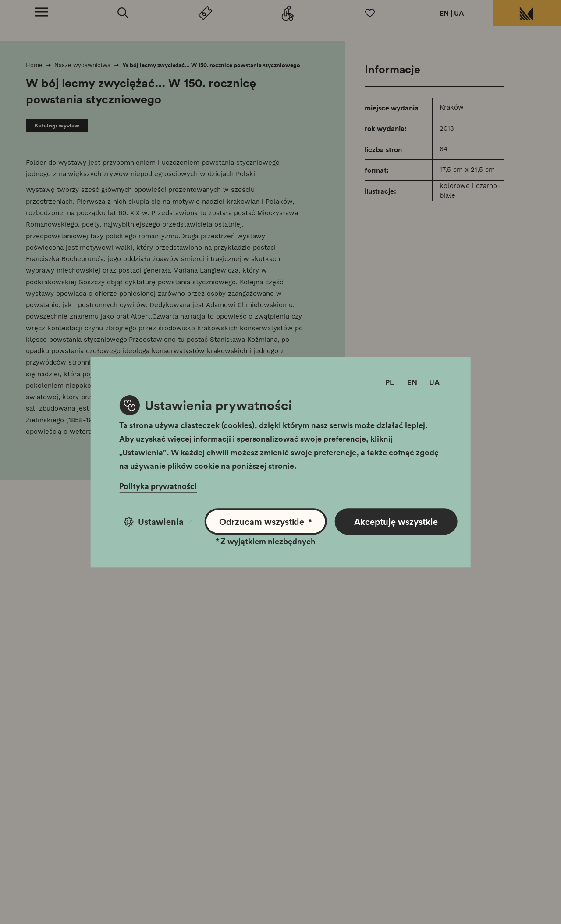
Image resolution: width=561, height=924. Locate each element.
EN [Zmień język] (412, 382)
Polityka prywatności (158, 486)
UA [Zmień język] (434, 382)
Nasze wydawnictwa (82, 65)
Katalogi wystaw (57, 126)
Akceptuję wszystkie (396, 521)
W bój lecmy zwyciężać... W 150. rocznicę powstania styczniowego (211, 65)
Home (34, 65)
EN (444, 13)
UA (459, 13)
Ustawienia (158, 521)
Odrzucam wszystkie (266, 522)
